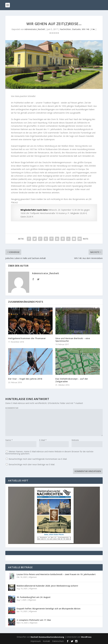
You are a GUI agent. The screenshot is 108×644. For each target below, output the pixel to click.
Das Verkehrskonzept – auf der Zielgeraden (72, 380)
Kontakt (46, 641)
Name (9, 440)
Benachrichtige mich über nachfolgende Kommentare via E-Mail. (38, 459)
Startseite (76, 29)
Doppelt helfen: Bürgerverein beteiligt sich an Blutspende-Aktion (49, 609)
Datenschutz (58, 641)
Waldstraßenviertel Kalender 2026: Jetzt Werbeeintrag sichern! (47, 586)
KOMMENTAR (12, 408)
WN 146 (85, 29)
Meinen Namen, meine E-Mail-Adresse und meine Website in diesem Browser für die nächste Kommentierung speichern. (49, 453)
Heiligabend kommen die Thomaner (27, 338)
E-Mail (43, 440)
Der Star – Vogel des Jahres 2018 (25, 379)
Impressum (36, 641)
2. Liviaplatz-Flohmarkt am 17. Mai (34, 620)
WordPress (86, 637)
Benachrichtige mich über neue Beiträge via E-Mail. (32, 464)
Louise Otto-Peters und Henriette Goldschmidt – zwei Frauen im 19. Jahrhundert (56, 574)
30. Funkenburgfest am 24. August (34, 597)
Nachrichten (65, 29)
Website (75, 440)
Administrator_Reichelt (35, 29)
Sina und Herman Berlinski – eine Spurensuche (73, 340)
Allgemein (33, 577)
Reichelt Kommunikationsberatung (47, 637)
